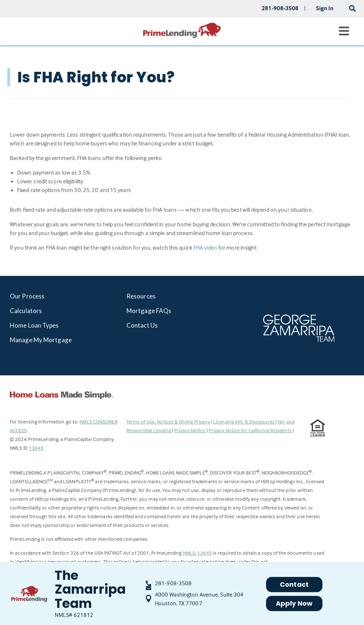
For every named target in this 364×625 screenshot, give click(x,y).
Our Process (27, 296)
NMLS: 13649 (197, 553)
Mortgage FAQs (149, 311)
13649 (36, 448)
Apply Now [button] (294, 603)
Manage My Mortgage (41, 340)
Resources (141, 296)
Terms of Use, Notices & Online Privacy (169, 421)
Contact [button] (294, 584)
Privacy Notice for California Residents (251, 430)
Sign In (325, 8)
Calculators (26, 311)
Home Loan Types (34, 325)
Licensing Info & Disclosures (244, 421)
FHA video (205, 247)
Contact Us (142, 325)
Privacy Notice (190, 430)
